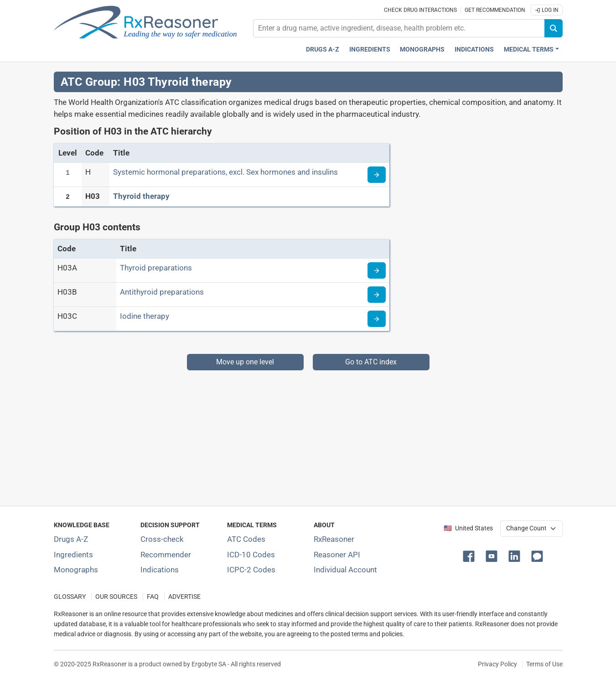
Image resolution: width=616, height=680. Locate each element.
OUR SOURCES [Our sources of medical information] (116, 597)
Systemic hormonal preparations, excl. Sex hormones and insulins (225, 172)
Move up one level (245, 362)
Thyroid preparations (156, 268)
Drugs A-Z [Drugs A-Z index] (323, 49)
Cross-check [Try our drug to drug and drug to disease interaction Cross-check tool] (162, 539)
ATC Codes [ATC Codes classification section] (246, 539)
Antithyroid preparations (162, 292)
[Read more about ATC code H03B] (377, 295)
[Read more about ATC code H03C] (377, 319)
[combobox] (399, 28)
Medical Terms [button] (529, 49)
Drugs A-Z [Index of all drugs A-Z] (71, 539)
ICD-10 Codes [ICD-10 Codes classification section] (251, 555)
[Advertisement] (308, 434)
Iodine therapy (145, 316)
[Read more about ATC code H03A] (377, 270)
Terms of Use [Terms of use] (544, 664)
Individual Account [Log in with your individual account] (345, 570)
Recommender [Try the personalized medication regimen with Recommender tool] (166, 555)
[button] (471, 555)
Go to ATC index (371, 362)
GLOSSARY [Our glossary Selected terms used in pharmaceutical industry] (70, 597)
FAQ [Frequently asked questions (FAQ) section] (153, 597)
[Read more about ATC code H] (377, 175)
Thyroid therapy (141, 196)
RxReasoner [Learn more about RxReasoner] (334, 539)
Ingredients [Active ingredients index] (370, 49)
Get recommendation (495, 10)
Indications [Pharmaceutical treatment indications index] (474, 49)
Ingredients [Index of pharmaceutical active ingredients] (73, 555)
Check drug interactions (420, 10)
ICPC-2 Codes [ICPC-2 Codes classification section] (251, 570)
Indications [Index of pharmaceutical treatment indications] (160, 570)
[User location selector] (531, 529)
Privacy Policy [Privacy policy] (497, 664)
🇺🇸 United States (468, 528)
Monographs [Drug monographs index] (422, 49)
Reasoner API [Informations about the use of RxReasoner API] (337, 555)
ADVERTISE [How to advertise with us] (184, 597)
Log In (547, 10)
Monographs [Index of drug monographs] (76, 570)
